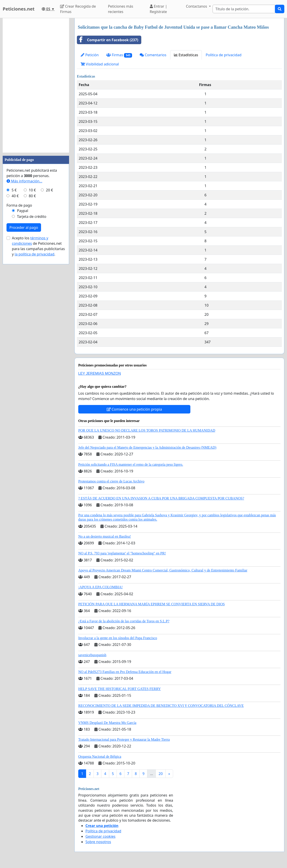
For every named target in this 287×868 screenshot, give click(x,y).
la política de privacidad (34, 254)
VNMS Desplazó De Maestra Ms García (107, 723)
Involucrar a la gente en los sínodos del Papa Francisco (118, 638)
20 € (50, 190)
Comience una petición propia (134, 409)
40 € (15, 196)
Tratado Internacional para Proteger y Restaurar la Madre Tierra (124, 739)
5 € (14, 190)
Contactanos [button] (197, 6)
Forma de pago (19, 205)
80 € (32, 196)
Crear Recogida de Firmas (78, 9)
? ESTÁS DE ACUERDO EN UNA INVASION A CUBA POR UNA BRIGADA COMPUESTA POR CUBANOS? (161, 498)
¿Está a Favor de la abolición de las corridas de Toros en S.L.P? (124, 621)
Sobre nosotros (98, 842)
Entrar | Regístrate (159, 9)
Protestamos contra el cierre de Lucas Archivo (111, 481)
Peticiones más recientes (120, 9)
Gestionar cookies (100, 836)
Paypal (23, 211)
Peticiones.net (19, 9)
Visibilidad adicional (100, 64)
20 (161, 774)
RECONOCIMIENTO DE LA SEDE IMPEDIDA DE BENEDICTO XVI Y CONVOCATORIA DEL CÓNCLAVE (161, 706)
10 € (32, 190)
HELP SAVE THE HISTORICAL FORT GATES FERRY (120, 689)
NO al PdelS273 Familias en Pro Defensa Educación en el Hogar (125, 672)
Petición (90, 55)
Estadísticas (186, 55)
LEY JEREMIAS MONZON (100, 373)
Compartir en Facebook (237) (108, 40)
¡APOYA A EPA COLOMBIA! (100, 587)
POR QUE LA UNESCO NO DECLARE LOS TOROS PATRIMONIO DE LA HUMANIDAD (147, 430)
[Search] (244, 9)
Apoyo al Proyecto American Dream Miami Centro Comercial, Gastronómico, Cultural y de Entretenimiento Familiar (163, 570)
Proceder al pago (24, 227)
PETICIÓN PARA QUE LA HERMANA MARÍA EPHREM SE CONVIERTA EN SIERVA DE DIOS (151, 604)
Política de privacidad (224, 55)
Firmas (119, 55)
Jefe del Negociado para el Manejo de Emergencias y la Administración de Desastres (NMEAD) (147, 447)
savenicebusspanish (92, 655)
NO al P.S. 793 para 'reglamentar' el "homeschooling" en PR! (122, 553)
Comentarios (153, 55)
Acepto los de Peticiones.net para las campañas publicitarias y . (38, 246)
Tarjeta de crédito (32, 216)
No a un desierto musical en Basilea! (105, 536)
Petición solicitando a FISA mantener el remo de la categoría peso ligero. (131, 464)
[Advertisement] (36, 85)
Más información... (24, 181)
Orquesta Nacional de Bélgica (100, 757)
